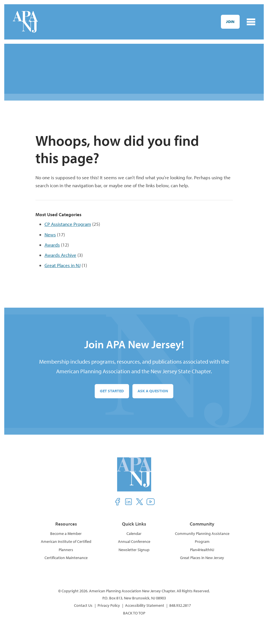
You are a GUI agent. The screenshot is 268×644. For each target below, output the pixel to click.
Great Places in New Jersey (202, 558)
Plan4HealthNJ (202, 550)
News (50, 235)
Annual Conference (134, 541)
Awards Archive (60, 255)
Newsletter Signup (134, 550)
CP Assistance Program (68, 224)
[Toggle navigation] (251, 22)
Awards (52, 245)
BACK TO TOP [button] (134, 613)
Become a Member (66, 533)
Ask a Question (153, 391)
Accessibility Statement (145, 605)
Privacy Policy (109, 605)
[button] (117, 502)
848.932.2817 (180, 605)
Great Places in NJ (63, 265)
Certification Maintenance (66, 558)
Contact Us (83, 605)
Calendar (134, 533)
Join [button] (230, 22)
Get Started (112, 391)
